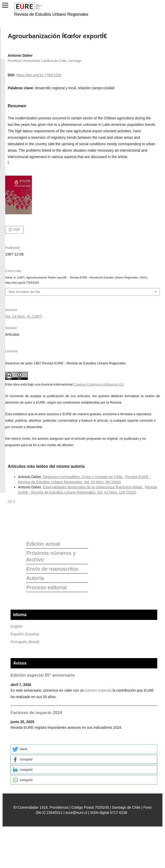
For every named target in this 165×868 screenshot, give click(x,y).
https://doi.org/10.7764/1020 (39, 75)
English (16, 626)
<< (10, 501)
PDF (16, 230)
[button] (84, 749)
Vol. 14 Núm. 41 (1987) (24, 316)
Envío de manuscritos (52, 569)
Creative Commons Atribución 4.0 (99, 384)
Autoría (35, 578)
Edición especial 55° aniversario (43, 675)
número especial (98, 690)
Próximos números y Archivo (51, 556)
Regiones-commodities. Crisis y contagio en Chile (83, 477)
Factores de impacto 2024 (36, 713)
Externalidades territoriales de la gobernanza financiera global (93, 487)
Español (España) (25, 634)
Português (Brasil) (25, 642)
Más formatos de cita (24, 292)
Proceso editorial (46, 587)
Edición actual (43, 544)
